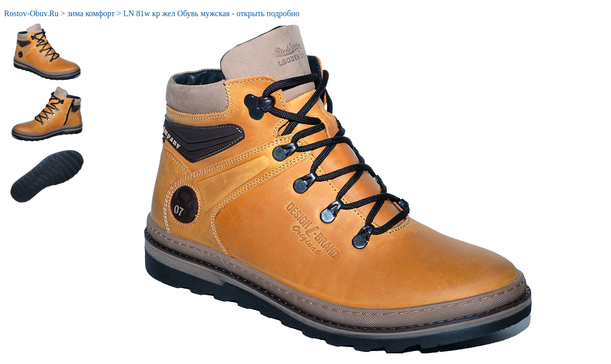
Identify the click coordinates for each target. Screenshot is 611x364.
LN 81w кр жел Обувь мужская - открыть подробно (211, 13)
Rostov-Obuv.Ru (31, 13)
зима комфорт (91, 13)
